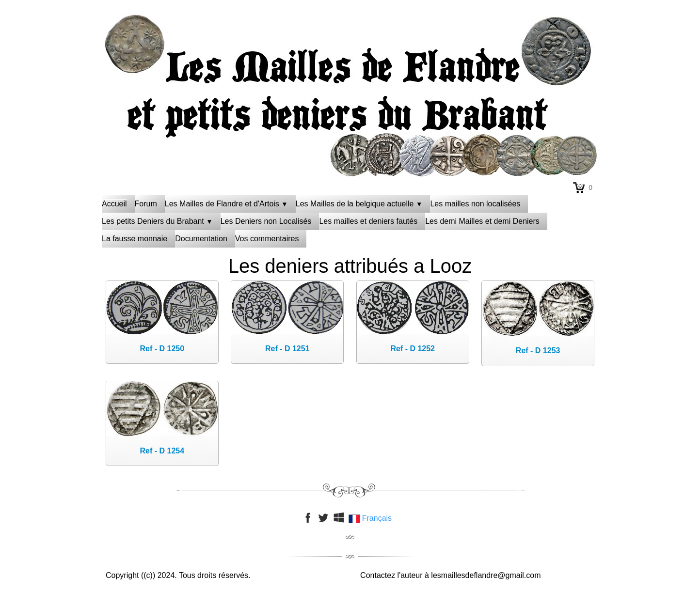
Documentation (201, 239)
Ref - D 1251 (287, 349)
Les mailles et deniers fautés (368, 221)
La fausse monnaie (135, 239)
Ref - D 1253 (538, 351)
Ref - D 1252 (413, 349)
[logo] (350, 36)
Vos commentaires (267, 239)
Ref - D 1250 (162, 349)
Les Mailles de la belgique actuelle (359, 204)
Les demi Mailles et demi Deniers (482, 221)
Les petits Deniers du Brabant (157, 221)
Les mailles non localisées (475, 204)
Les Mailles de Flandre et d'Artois (226, 204)
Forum (146, 204)
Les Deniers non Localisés (266, 221)
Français (371, 518)
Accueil (114, 204)
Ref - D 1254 (162, 451)
